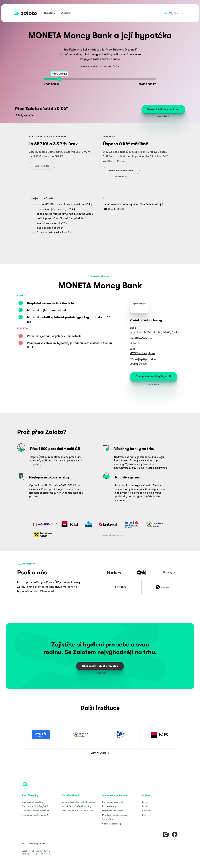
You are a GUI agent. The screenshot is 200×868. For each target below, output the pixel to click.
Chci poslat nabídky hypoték (154, 376)
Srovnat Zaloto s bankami (163, 109)
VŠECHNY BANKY (99, 753)
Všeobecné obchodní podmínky (36, 851)
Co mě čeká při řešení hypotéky (77, 806)
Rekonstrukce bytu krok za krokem (78, 811)
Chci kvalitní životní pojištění (35, 806)
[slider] (59, 79)
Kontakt (146, 802)
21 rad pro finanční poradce (115, 815)
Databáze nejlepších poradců (35, 815)
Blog (144, 815)
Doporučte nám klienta (113, 811)
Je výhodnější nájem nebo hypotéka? (79, 802)
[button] (50, 13)
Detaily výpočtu (24, 115)
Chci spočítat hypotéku (33, 802)
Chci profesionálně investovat (35, 811)
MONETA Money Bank (142, 353)
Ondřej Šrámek (139, 364)
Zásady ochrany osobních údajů (37, 854)
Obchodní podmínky (111, 824)
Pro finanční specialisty (113, 802)
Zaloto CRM (108, 819)
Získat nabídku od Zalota (121, 170)
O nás (145, 806)
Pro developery (109, 806)
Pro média (147, 811)
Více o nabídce (42, 166)
